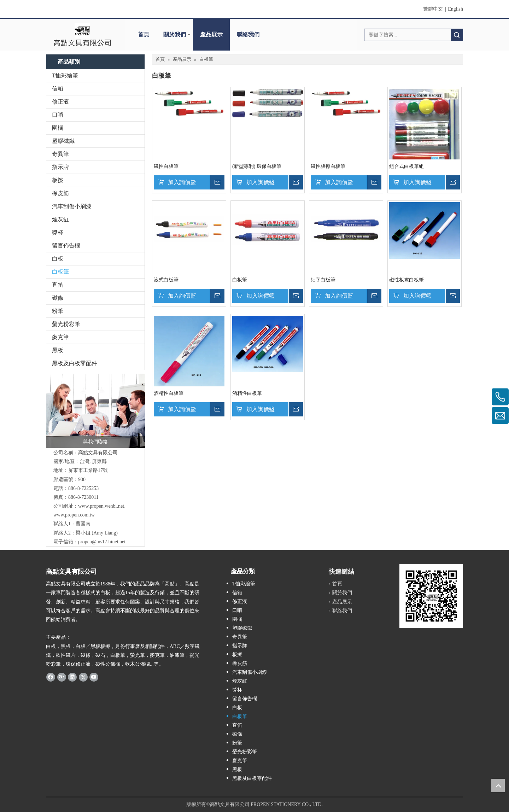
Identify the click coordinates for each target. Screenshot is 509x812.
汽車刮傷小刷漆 (72, 206)
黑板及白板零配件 (75, 363)
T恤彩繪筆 (65, 75)
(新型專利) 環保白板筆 (257, 166)
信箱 (58, 89)
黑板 (58, 350)
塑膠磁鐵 (63, 141)
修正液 (60, 102)
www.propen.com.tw (74, 515)
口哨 (58, 115)
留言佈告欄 (66, 246)
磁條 (58, 298)
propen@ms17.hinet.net (102, 542)
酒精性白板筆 (169, 393)
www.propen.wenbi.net (101, 506)
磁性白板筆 (166, 166)
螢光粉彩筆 (66, 324)
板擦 (58, 180)
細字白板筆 (323, 280)
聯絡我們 (248, 34)
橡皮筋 (60, 193)
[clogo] (82, 35)
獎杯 (58, 232)
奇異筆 (60, 154)
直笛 (58, 285)
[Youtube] (94, 677)
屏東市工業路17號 (88, 470)
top (498, 785)
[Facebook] (51, 677)
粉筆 (58, 311)
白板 (58, 259)
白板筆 (60, 272)
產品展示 (211, 34)
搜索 (457, 35)
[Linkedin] (72, 677)
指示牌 (60, 167)
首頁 (144, 34)
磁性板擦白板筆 (328, 166)
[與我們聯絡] (95, 411)
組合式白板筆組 (406, 166)
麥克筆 (60, 337)
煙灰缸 (60, 219)
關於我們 (175, 34)
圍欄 (58, 128)
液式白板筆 (166, 280)
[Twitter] (83, 677)
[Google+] (62, 677)
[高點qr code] (431, 596)
